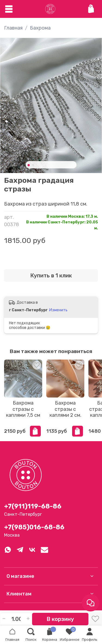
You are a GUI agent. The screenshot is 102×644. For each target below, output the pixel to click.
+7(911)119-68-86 (33, 506)
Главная (13, 28)
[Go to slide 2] (33, 165)
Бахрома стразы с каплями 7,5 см (23, 409)
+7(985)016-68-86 (34, 527)
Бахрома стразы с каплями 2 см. (65, 409)
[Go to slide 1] (29, 165)
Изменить (58, 310)
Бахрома (40, 28)
